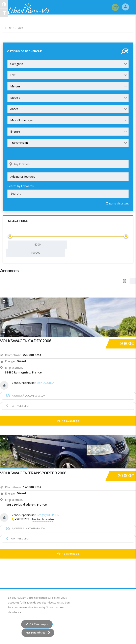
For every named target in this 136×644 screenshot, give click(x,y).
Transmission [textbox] (19, 143)
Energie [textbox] (15, 132)
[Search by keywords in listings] (68, 194)
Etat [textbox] (13, 75)
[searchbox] (68, 177)
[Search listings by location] (68, 164)
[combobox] (68, 64)
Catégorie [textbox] (17, 64)
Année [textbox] (14, 109)
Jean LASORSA (45, 383)
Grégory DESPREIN (48, 515)
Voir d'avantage (68, 421)
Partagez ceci (17, 406)
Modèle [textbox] (15, 98)
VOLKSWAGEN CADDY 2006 (26, 341)
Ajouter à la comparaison (26, 396)
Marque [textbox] (15, 87)
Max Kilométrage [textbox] (21, 120)
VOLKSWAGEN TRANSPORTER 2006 (33, 473)
